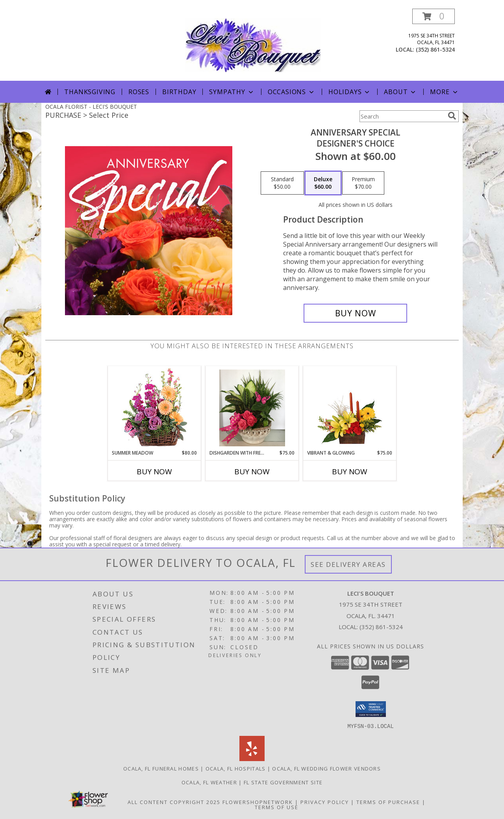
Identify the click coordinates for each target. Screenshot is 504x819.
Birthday (179, 92)
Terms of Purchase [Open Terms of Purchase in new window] (388, 802)
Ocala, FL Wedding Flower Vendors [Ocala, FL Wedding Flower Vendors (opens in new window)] (326, 768)
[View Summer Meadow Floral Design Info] (155, 408)
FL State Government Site (283, 782)
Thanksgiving (90, 92)
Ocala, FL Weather (209, 782)
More (444, 92)
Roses (139, 92)
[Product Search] (402, 116)
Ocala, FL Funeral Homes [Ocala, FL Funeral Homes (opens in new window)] (161, 768)
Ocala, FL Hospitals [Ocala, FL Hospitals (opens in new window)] (236, 768)
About (400, 92)
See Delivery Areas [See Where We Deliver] (348, 564)
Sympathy (232, 92)
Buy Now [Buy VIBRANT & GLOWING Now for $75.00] (350, 472)
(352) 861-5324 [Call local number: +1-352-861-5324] (435, 49)
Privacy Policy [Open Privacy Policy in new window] (325, 802)
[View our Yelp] (252, 759)
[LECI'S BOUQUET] (253, 45)
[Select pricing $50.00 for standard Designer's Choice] (282, 183)
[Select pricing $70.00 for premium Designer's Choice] (363, 183)
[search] (452, 116)
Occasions (292, 92)
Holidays (350, 92)
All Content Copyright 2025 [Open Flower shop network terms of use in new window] (174, 802)
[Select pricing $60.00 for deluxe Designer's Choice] (323, 183)
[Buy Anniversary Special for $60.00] (355, 313)
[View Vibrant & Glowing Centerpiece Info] (350, 408)
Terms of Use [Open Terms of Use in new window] (277, 807)
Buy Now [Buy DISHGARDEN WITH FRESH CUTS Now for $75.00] (252, 472)
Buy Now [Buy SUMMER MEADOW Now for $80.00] (154, 472)
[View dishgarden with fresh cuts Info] (252, 408)
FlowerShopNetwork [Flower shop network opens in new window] (258, 802)
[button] (434, 16)
